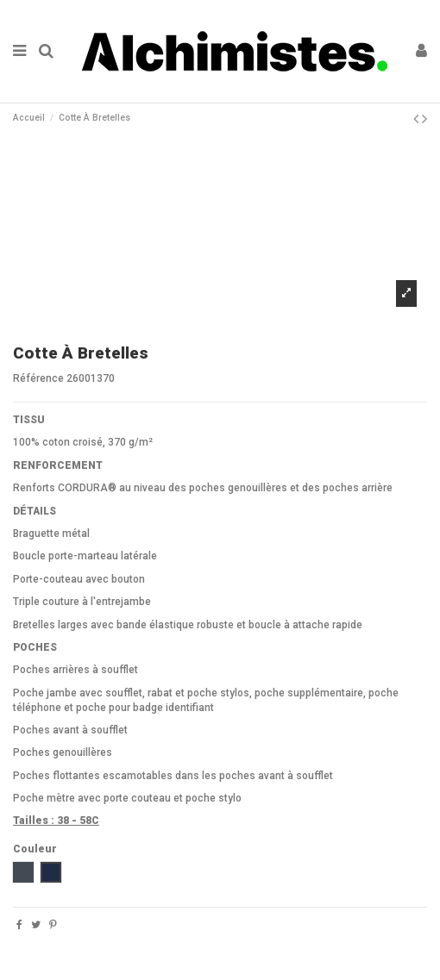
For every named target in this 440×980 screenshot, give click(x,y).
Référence (38, 378)
